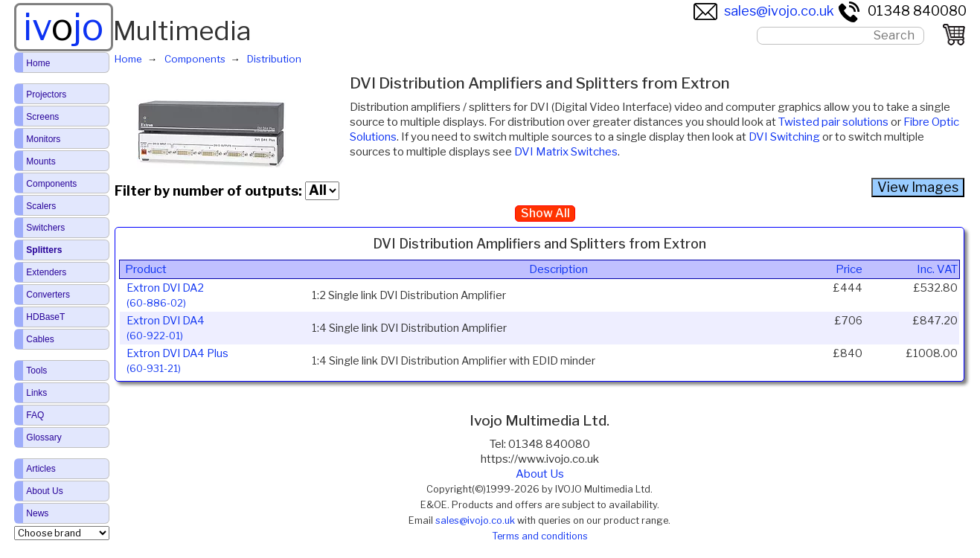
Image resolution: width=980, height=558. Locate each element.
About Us (540, 474)
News (37, 513)
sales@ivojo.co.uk (764, 11)
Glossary (44, 437)
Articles (41, 469)
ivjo (63, 27)
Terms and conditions (540, 536)
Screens (42, 117)
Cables (40, 339)
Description (558, 269)
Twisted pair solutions (833, 122)
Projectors (46, 94)
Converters (48, 295)
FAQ (35, 415)
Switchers (45, 228)
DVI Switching (784, 137)
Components (51, 184)
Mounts (41, 161)
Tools (36, 371)
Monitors (43, 139)
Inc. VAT (937, 269)
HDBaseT (45, 317)
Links (36, 393)
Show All (545, 213)
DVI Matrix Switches (566, 152)
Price (849, 269)
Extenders (46, 272)
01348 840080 (902, 11)
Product (146, 269)
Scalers (41, 206)
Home (38, 63)
